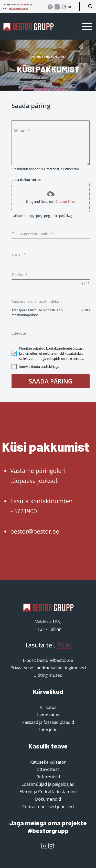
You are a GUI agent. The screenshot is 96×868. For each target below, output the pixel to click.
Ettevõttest (48, 769)
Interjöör (48, 730)
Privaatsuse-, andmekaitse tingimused (48, 668)
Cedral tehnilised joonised (48, 806)
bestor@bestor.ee (18, 8)
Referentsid (48, 777)
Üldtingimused (48, 675)
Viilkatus (48, 707)
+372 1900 (24, 5)
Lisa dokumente (26, 179)
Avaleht (36, 56)
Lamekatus (48, 715)
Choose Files (65, 202)
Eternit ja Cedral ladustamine (48, 792)
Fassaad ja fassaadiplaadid (48, 722)
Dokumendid (48, 799)
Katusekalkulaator (48, 762)
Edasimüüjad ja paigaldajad (48, 784)
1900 (65, 645)
